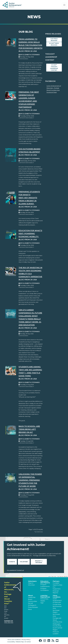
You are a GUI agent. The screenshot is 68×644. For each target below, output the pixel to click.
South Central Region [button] (57, 629)
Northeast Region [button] (56, 611)
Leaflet (49, 577)
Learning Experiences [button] (45, 596)
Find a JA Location (56, 633)
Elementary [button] (44, 599)
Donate (12, 562)
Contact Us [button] (9, 621)
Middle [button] (43, 601)
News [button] (30, 609)
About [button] (30, 596)
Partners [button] (56, 581)
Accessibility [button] (11, 642)
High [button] (42, 603)
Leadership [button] (32, 597)
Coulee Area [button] (57, 604)
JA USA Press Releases (54, 44)
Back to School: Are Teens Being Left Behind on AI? (29, 429)
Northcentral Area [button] (57, 607)
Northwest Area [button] (56, 615)
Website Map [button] (20, 642)
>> (42, 532)
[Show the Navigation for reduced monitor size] (64, 5)
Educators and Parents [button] (45, 582)
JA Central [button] (28, 642)
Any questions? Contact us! (15, 570)
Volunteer (24, 562)
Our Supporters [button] (57, 588)
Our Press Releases (54, 40)
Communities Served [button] (32, 602)
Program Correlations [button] (44, 589)
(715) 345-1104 (9, 623)
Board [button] (30, 599)
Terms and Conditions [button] (14, 640)
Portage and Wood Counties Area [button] (57, 620)
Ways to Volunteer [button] (31, 584)
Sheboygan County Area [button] (57, 625)
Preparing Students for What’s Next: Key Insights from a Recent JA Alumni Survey (29, 198)
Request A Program (39, 562)
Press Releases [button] (33, 607)
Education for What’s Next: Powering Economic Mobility (30, 234)
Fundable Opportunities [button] (57, 584)
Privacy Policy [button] (26, 640)
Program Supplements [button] (45, 585)
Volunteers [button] (32, 581)
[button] (41, 641)
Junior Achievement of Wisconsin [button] (57, 601)
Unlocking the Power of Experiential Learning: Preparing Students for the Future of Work (30, 480)
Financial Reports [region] (56, 592)
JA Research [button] (32, 605)
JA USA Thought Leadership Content (54, 67)
